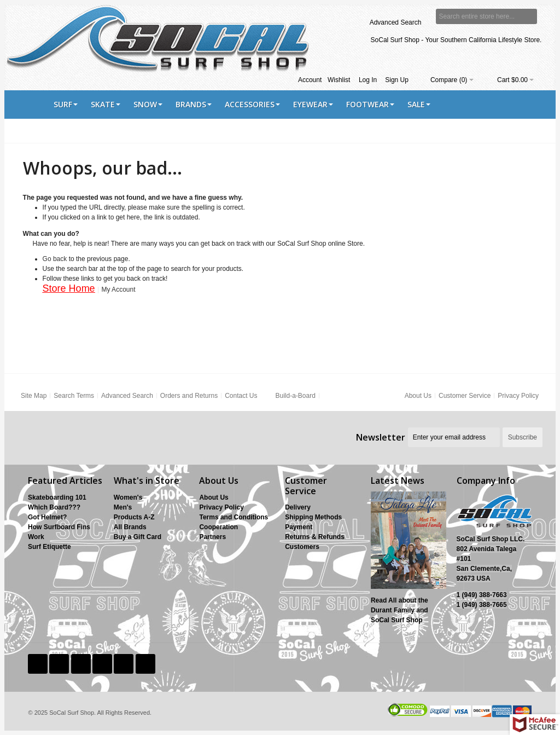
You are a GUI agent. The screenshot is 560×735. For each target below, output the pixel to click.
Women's (128, 497)
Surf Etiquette (49, 547)
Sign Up (397, 80)
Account (310, 80)
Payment (299, 527)
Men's (123, 507)
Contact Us (241, 396)
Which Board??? (54, 507)
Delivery (298, 507)
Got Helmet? (47, 517)
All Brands (130, 527)
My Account (118, 290)
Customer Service (465, 396)
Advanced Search (396, 22)
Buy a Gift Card (138, 537)
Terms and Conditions (234, 517)
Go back (55, 259)
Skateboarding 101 (57, 497)
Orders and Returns (189, 396)
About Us (418, 396)
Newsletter (381, 437)
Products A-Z (134, 517)
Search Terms (74, 396)
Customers (302, 547)
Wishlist (339, 80)
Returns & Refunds (315, 537)
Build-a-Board (295, 396)
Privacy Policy (518, 396)
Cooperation (218, 527)
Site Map (34, 396)
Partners (212, 537)
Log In (368, 80)
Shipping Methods (313, 517)
